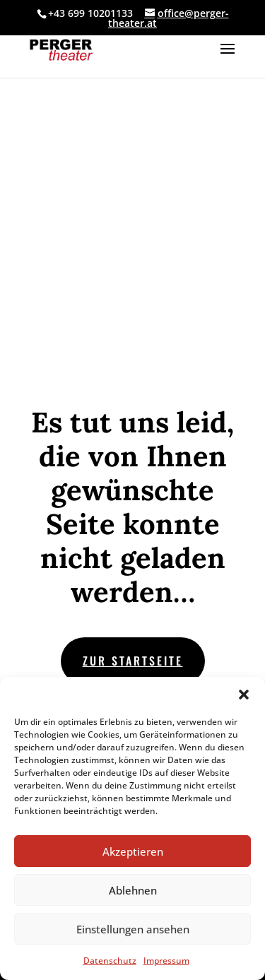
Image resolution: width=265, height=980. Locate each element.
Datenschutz (110, 961)
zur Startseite (133, 661)
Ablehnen (133, 890)
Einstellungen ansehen (133, 929)
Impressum (166, 961)
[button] (244, 695)
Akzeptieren (133, 851)
